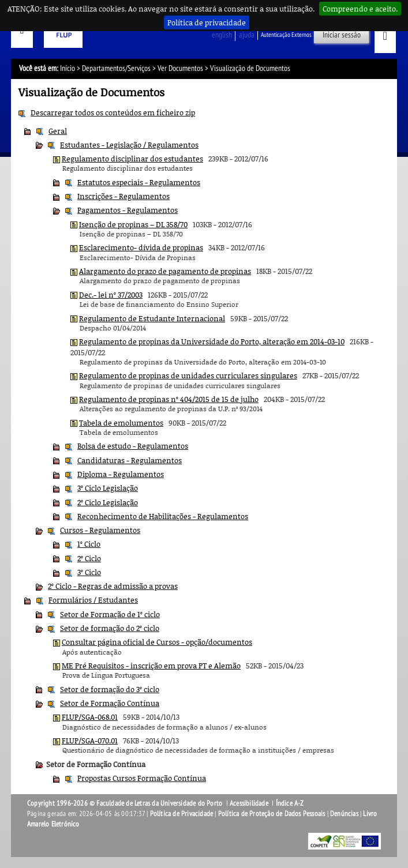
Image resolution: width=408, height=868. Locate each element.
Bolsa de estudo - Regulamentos (133, 446)
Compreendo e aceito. (360, 9)
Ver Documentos (180, 68)
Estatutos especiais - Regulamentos (139, 182)
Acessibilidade (249, 803)
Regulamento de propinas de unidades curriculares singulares (188, 375)
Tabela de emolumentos (121, 423)
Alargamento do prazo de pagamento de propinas (165, 271)
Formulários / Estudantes (93, 600)
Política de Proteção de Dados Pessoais (272, 814)
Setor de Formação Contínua (110, 703)
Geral (58, 131)
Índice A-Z (290, 803)
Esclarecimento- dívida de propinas (141, 247)
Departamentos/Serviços (116, 68)
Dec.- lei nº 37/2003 (111, 295)
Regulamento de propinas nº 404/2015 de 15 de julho (169, 399)
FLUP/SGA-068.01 (90, 717)
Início (68, 68)
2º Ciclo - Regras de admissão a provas (113, 586)
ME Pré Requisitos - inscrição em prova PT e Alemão (151, 666)
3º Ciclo (89, 572)
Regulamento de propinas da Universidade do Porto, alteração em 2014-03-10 (212, 341)
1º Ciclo (89, 544)
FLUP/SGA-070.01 (90, 741)
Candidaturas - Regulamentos (130, 460)
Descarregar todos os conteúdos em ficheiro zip (113, 112)
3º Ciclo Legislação (108, 488)
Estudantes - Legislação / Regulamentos (129, 145)
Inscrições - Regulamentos (123, 196)
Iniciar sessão (342, 35)
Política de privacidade (207, 22)
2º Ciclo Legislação (108, 502)
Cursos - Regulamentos (100, 530)
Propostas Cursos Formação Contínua (142, 778)
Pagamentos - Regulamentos (128, 210)
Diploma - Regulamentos (121, 474)
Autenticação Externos (286, 35)
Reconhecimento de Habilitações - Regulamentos (163, 516)
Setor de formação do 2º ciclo (110, 628)
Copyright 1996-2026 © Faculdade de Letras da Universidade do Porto (126, 803)
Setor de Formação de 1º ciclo (110, 614)
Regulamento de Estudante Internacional (152, 318)
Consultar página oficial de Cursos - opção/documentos (157, 642)
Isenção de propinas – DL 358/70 (133, 224)
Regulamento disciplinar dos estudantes (132, 159)
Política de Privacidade (182, 814)
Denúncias (344, 814)
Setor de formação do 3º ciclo (110, 689)
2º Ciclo (89, 558)
